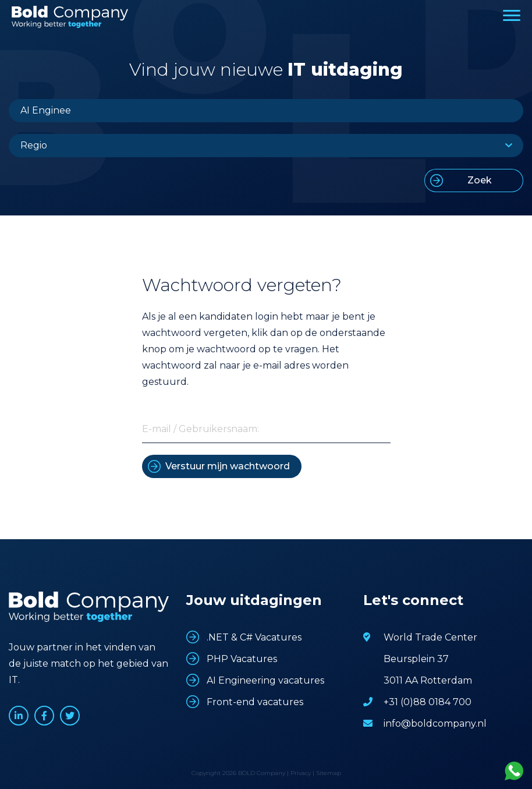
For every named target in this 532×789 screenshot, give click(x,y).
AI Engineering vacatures (265, 680)
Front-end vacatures (255, 702)
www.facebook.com (44, 716)
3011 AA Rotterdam (428, 680)
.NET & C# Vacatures (254, 637)
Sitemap (329, 773)
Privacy (301, 773)
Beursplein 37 (416, 659)
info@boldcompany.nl (435, 723)
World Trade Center (430, 637)
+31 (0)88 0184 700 (428, 702)
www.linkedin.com (19, 716)
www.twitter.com (70, 716)
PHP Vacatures (242, 659)
